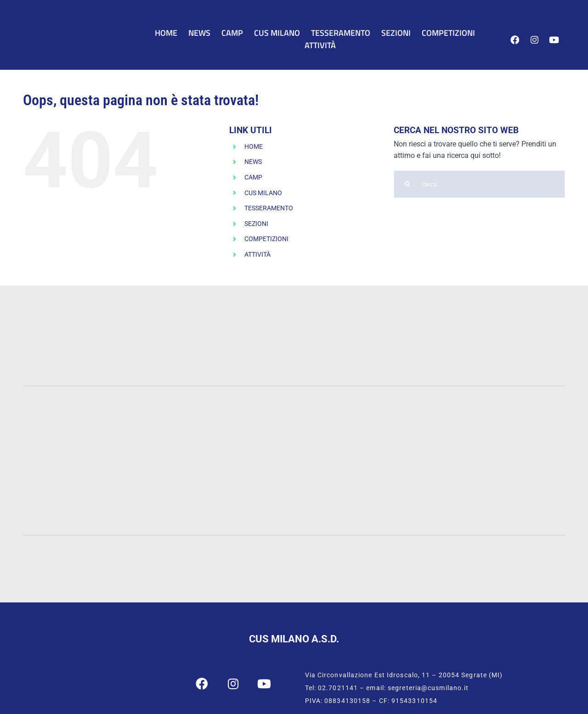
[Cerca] (407, 184)
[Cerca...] (479, 184)
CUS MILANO (263, 193)
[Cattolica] (362, 419)
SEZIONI (256, 224)
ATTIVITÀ (257, 254)
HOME (254, 146)
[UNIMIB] (226, 417)
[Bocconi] (498, 424)
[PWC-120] (113, 298)
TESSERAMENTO (269, 208)
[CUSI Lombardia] (504, 555)
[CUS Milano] (75, 22)
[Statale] (91, 419)
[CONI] (287, 550)
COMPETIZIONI (266, 239)
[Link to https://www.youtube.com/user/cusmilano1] (554, 40)
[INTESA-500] (339, 329)
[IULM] (113, 486)
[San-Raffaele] (294, 488)
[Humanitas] (475, 486)
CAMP (253, 177)
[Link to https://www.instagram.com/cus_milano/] (534, 40)
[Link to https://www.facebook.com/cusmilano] (515, 40)
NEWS (253, 162)
